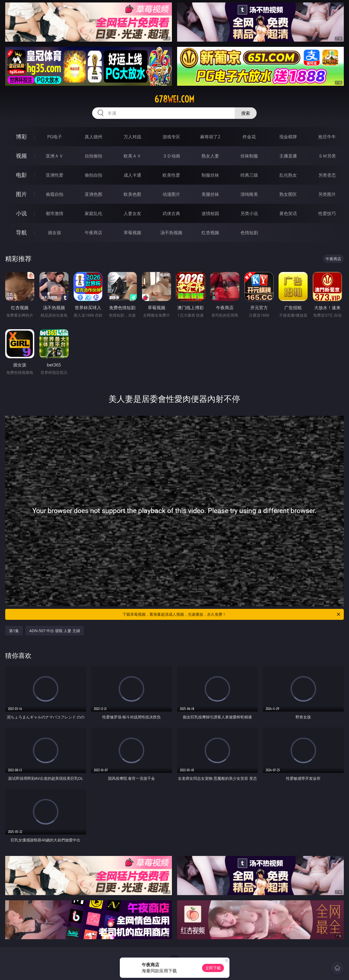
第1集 (14, 631)
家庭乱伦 (93, 213)
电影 (21, 175)
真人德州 (93, 137)
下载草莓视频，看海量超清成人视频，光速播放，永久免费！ (232, 614)
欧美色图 (132, 194)
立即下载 (213, 968)
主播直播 (288, 156)
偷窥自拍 (55, 194)
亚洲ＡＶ (55, 156)
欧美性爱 (171, 175)
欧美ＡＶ (132, 156)
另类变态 (327, 175)
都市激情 (55, 213)
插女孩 (55, 233)
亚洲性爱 (55, 175)
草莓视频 (132, 233)
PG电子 (54, 137)
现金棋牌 (288, 137)
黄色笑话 (288, 213)
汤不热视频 (171, 233)
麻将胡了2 (210, 137)
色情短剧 (249, 233)
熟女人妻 (210, 156)
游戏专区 (171, 137)
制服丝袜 (210, 175)
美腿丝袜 (210, 194)
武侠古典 (171, 213)
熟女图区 (288, 194)
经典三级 (249, 175)
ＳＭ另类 (327, 156)
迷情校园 (210, 213)
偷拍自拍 (93, 175)
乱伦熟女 (288, 175)
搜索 (246, 113)
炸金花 (249, 137)
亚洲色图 (93, 194)
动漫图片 (171, 194)
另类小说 (249, 213)
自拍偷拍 (93, 156)
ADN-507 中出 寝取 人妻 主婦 (55, 631)
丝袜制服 (249, 156)
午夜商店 (93, 233)
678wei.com (174, 99)
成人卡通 (132, 175)
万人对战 (132, 137)
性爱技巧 (327, 213)
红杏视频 (210, 233)
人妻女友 (132, 213)
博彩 (21, 137)
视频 (21, 156)
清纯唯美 (249, 194)
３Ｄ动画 (171, 156)
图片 (21, 194)
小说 (21, 213)
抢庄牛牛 (327, 137)
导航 (21, 232)
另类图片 (327, 194)
